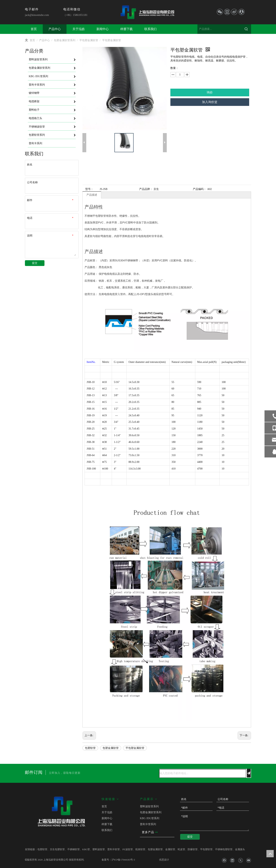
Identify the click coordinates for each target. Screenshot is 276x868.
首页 (104, 806)
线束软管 (140, 849)
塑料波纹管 (99, 849)
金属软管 (170, 849)
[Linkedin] (232, 860)
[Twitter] (240, 860)
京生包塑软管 (57, 849)
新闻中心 (107, 818)
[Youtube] (248, 860)
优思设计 (164, 860)
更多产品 (150, 832)
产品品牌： (146, 189)
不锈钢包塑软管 (224, 849)
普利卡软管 (114, 849)
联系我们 (107, 830)
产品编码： (200, 189)
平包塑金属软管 (135, 748)
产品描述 (92, 195)
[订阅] (249, 773)
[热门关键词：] (246, 29)
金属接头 (240, 849)
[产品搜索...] (219, 29)
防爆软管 (193, 849)
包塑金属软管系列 (151, 812)
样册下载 (107, 824)
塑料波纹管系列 (149, 806)
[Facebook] (224, 860)
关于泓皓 (107, 812)
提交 (35, 263)
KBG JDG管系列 (150, 818)
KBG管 (86, 849)
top (270, 854)
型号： (89, 189)
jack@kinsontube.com (37, 15)
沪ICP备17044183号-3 (123, 860)
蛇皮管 (181, 849)
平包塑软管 (206, 849)
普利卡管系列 (148, 824)
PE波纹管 (127, 849)
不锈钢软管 (74, 849)
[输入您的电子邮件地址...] (203, 773)
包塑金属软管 (111, 748)
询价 (210, 92)
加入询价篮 (210, 102)
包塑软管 (90, 748)
